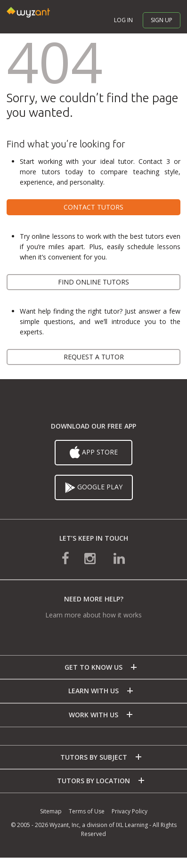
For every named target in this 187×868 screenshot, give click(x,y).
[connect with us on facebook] (65, 558)
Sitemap (51, 811)
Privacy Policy (130, 811)
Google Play (94, 487)
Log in (123, 20)
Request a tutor (94, 357)
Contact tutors (93, 207)
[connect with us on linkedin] (119, 558)
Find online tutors (93, 282)
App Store (94, 453)
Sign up (162, 20)
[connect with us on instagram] (91, 558)
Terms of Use (87, 811)
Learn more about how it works (93, 615)
